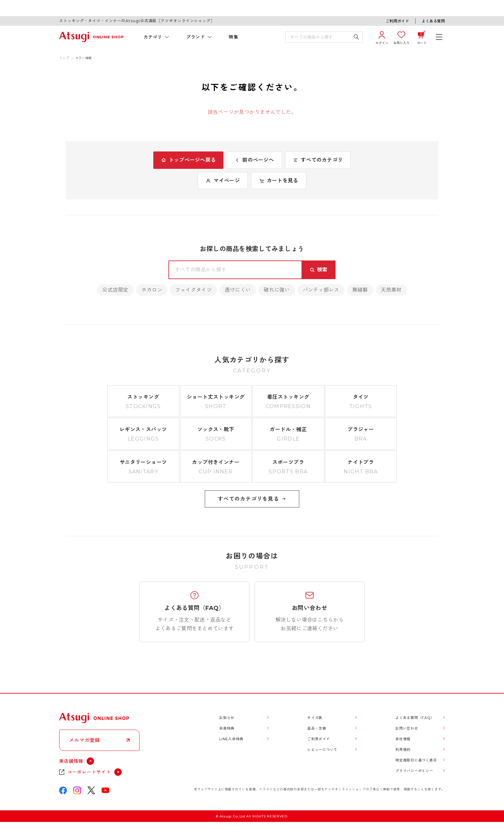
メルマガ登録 (85, 740)
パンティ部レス (321, 290)
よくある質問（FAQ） (415, 718)
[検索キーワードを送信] (356, 37)
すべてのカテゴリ (318, 160)
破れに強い (277, 290)
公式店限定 (115, 290)
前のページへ (254, 160)
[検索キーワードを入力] (319, 37)
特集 (234, 37)
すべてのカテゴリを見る (252, 499)
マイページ (223, 181)
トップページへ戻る (189, 160)
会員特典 (227, 728)
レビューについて (322, 750)
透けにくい (238, 290)
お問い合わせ (407, 728)
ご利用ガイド (397, 21)
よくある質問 (433, 21)
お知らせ (227, 718)
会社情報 (403, 739)
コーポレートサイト (89, 772)
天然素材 (391, 290)
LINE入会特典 (231, 739)
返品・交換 (317, 728)
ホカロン (152, 290)
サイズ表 (315, 718)
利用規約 (403, 750)
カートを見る (279, 181)
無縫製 (360, 290)
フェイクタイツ (194, 290)
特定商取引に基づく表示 (416, 760)
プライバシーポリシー (414, 771)
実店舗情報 (71, 761)
